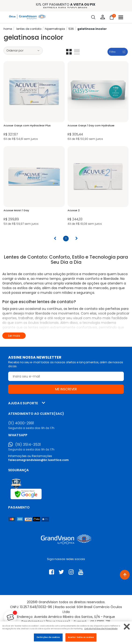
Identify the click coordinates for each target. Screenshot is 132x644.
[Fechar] (127, 627)
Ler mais (14, 336)
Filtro (112, 52)
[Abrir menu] (121, 17)
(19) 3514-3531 (28, 445)
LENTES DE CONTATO (29, 29)
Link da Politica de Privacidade (101, 629)
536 (71, 29)
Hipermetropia (55, 29)
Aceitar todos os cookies (81, 637)
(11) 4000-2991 (21, 423)
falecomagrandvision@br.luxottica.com (38, 460)
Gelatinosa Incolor (92, 29)
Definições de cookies (48, 637)
